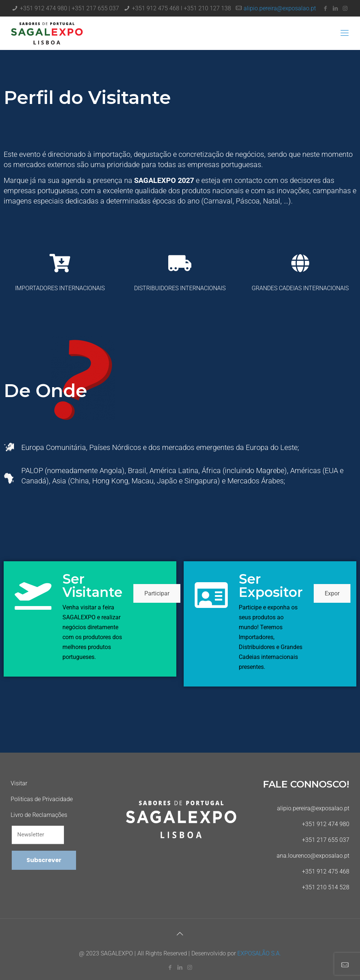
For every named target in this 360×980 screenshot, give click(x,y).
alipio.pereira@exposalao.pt (280, 8)
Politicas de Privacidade (42, 799)
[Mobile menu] (345, 33)
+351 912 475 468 (326, 871)
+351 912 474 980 (326, 824)
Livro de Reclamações (39, 815)
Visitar (19, 783)
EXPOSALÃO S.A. (259, 953)
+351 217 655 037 (326, 840)
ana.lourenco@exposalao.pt (313, 856)
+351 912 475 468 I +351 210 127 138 (181, 8)
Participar (157, 593)
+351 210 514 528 (326, 887)
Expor (332, 593)
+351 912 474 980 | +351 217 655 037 (69, 8)
